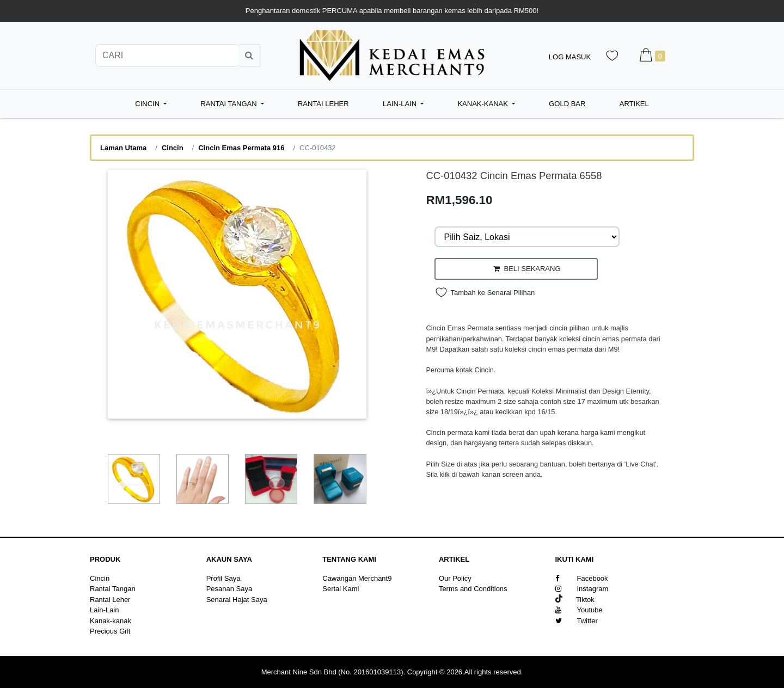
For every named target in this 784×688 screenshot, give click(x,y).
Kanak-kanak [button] (483, 104)
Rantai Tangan (113, 589)
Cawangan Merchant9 (357, 578)
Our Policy (455, 578)
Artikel (634, 104)
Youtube (579, 610)
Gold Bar (567, 104)
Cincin (173, 148)
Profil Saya (223, 578)
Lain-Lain (105, 610)
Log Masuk (570, 57)
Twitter (577, 621)
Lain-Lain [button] (401, 104)
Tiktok (575, 600)
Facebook (582, 578)
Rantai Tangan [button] (229, 104)
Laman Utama (123, 148)
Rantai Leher (323, 104)
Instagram (582, 589)
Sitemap (452, 600)
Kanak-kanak (111, 621)
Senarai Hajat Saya (237, 600)
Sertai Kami (341, 589)
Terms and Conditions (473, 589)
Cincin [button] (148, 104)
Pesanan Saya (229, 589)
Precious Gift (110, 631)
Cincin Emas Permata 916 (241, 148)
